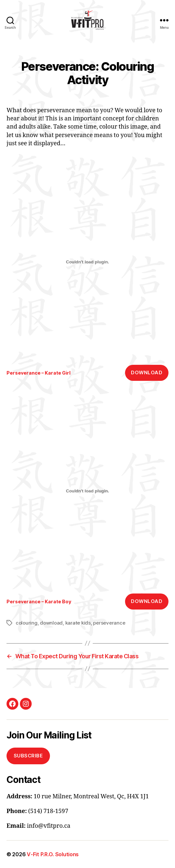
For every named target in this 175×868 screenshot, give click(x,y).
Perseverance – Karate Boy (39, 602)
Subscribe (28, 756)
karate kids (78, 623)
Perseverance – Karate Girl (39, 373)
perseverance (109, 623)
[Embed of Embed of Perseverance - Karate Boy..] (87, 491)
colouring (27, 623)
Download (147, 372)
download (51, 623)
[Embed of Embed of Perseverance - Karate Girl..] (87, 262)
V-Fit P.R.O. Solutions (53, 854)
